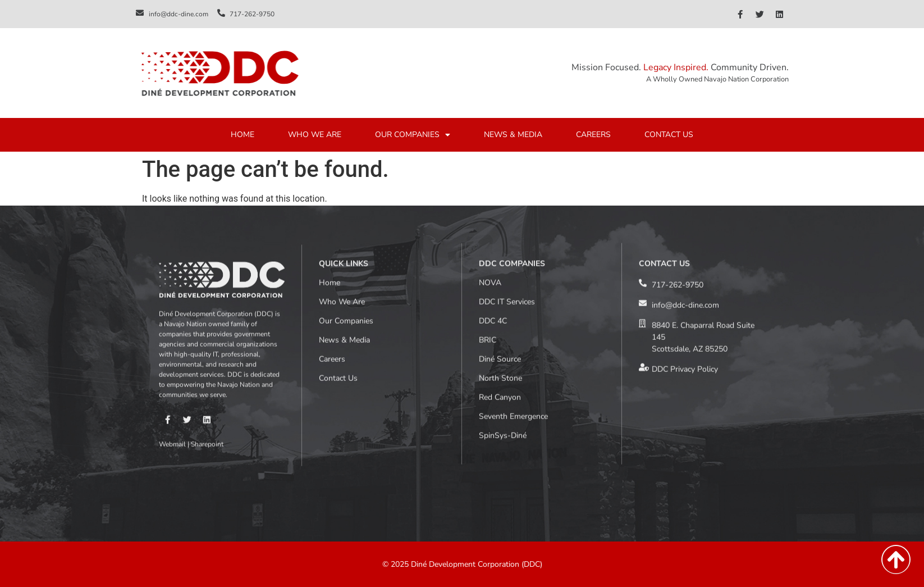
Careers (332, 274)
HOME (243, 138)
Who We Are (342, 217)
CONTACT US (669, 138)
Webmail (172, 363)
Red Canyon (500, 312)
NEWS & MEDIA (513, 138)
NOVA (490, 197)
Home (330, 197)
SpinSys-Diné (503, 350)
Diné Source (500, 274)
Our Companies (346, 236)
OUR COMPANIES (413, 138)
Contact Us (338, 293)
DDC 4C (493, 236)
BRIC (488, 255)
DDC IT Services (507, 217)
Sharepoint (207, 363)
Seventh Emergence (513, 331)
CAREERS (593, 138)
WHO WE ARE (315, 138)
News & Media (344, 255)
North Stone (500, 293)
